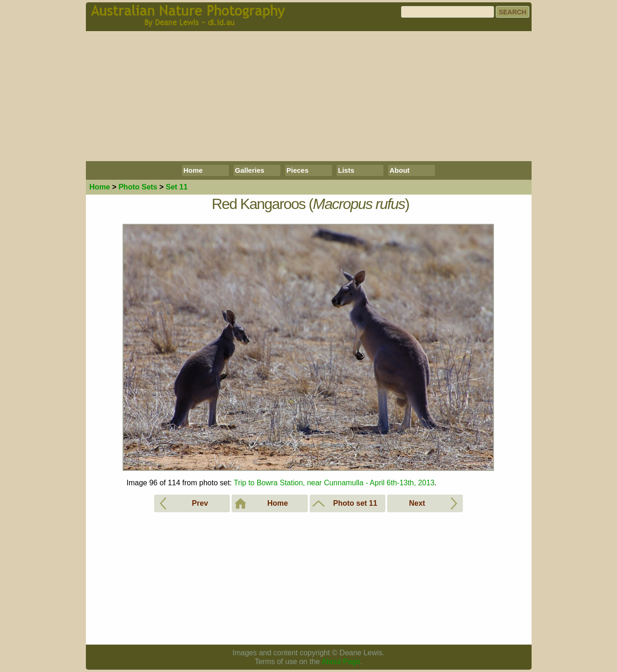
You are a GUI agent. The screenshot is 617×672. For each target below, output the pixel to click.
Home (193, 170)
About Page (341, 662)
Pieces (298, 170)
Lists (346, 170)
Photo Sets (138, 187)
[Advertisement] (309, 96)
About (399, 170)
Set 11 (177, 187)
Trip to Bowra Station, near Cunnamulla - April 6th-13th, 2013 (334, 483)
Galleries (250, 170)
